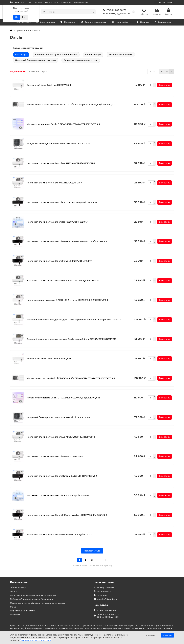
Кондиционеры (22, 23)
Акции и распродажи (94, 23)
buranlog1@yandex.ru (116, 14)
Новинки (143, 23)
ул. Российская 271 (106, 610)
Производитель (23, 31)
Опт (56, 2)
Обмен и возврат (19, 587)
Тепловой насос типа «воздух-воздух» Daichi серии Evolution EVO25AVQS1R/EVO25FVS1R (74, 320)
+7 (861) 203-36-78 (114, 10)
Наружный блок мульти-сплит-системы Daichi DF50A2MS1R (58, 418)
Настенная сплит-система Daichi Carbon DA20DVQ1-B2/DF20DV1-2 (62, 203)
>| (105, 560)
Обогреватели (46, 23)
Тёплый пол (68, 23)
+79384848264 (104, 591)
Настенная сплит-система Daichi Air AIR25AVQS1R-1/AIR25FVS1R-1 (61, 164)
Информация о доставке (23, 611)
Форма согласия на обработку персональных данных (38, 603)
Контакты (15, 615)
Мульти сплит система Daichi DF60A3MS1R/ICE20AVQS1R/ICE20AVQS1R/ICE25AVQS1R (71, 379)
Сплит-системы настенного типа (81, 61)
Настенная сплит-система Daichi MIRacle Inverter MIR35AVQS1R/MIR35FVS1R (67, 515)
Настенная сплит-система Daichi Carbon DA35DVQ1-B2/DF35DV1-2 (62, 476)
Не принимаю (151, 635)
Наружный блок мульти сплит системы (36, 61)
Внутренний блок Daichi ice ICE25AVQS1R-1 (49, 359)
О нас (29, 2)
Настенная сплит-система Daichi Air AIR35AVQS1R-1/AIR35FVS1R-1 (61, 437)
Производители (81, 2)
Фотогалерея (163, 23)
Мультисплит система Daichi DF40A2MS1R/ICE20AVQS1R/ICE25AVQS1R (63, 398)
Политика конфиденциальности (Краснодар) (33, 595)
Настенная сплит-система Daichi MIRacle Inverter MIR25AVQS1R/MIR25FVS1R (67, 242)
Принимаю (167, 635)
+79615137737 (103, 595)
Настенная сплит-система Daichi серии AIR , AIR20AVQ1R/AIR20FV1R (63, 281)
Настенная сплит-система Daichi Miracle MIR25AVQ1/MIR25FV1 (59, 535)
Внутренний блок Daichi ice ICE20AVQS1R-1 (50, 86)
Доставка (38, 2)
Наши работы (121, 23)
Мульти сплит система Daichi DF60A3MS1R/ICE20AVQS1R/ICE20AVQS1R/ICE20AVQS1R (71, 105)
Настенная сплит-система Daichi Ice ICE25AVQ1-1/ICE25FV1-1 (58, 496)
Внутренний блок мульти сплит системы (56, 55)
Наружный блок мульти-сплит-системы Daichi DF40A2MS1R (58, 144)
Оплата (48, 2)
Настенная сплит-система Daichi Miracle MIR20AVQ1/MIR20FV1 (60, 261)
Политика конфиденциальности (36, 640)
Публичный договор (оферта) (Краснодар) (32, 599)
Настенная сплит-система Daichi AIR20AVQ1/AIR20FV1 (55, 183)
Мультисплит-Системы (121, 55)
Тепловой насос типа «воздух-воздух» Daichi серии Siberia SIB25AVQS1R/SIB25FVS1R (72, 340)
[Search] (72, 12)
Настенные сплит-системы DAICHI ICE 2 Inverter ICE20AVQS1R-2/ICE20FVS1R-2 (68, 301)
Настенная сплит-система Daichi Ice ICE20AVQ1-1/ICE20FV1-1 (58, 222)
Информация (19, 582)
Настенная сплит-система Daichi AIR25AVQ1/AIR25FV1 (55, 457)
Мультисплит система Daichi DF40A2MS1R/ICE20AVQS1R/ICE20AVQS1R (63, 125)
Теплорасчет (66, 2)
